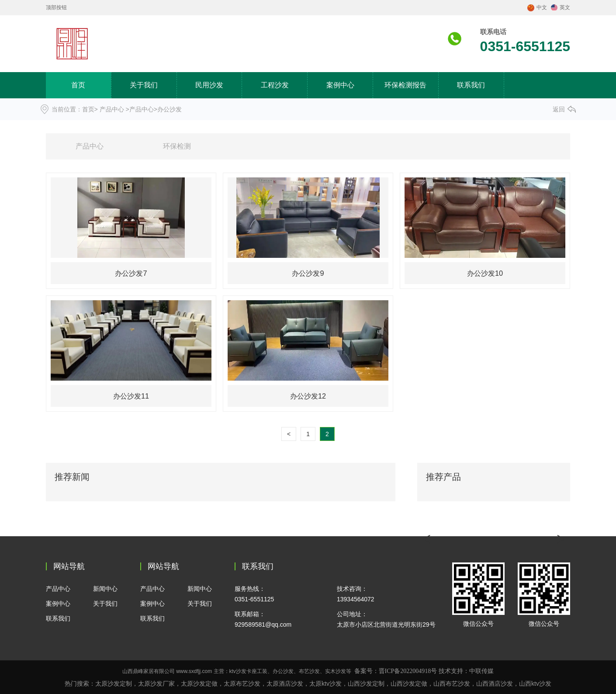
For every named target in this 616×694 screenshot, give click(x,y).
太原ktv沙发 (325, 684)
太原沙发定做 (199, 684)
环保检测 (177, 146)
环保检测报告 (405, 85)
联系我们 (471, 85)
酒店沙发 (495, 684)
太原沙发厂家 (156, 684)
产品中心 (112, 109)
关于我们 (144, 85)
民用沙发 (209, 85)
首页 (78, 85)
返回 (559, 109)
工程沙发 (275, 85)
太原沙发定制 (114, 684)
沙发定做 (415, 684)
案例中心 (340, 85)
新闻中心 (105, 589)
